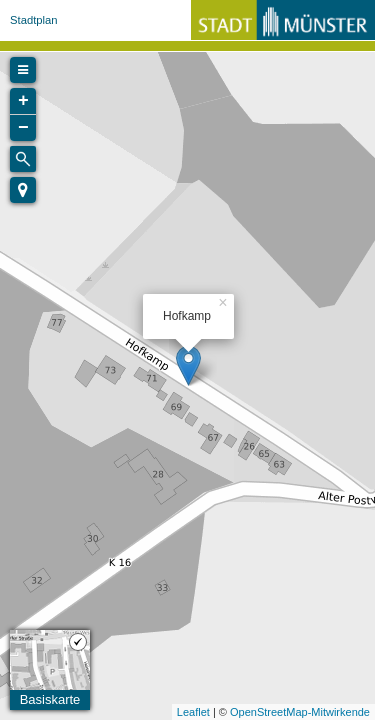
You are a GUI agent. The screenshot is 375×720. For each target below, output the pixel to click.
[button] (23, 190)
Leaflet (193, 712)
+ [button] (23, 101)
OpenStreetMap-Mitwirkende (300, 712)
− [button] (23, 128)
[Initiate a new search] (23, 159)
